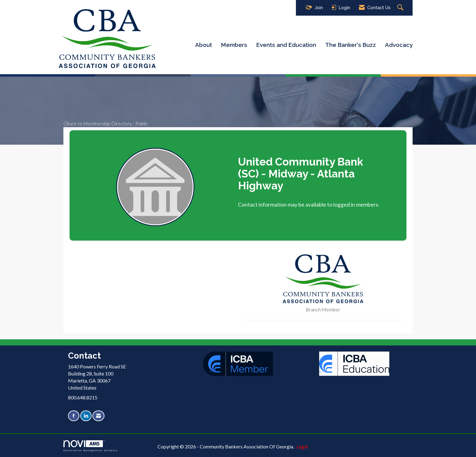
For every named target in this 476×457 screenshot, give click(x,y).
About (204, 45)
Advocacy (399, 45)
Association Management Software (91, 446)
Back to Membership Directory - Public (106, 123)
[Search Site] (401, 8)
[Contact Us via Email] (98, 416)
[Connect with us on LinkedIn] (86, 416)
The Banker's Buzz (351, 45)
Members (234, 45)
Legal (302, 446)
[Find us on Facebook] (74, 416)
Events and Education (286, 45)
